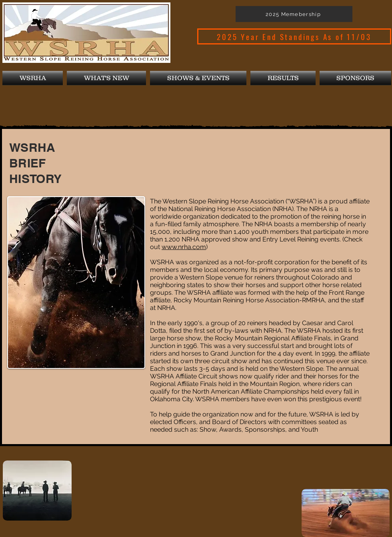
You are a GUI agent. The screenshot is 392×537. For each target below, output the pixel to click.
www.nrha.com (184, 247)
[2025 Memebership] (294, 14)
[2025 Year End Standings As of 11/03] (294, 36)
